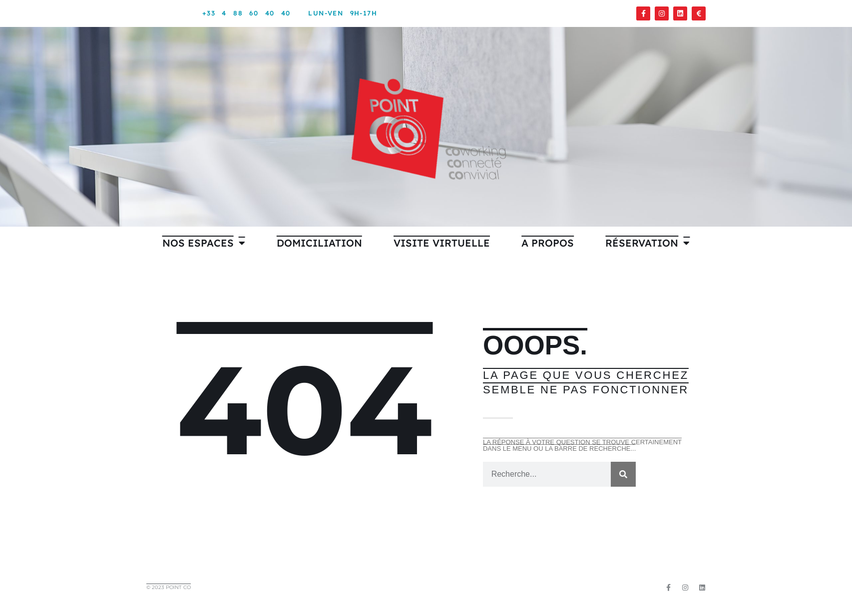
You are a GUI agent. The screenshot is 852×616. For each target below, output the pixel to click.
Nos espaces (204, 243)
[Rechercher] (623, 474)
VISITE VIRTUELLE (442, 243)
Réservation (647, 243)
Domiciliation (319, 243)
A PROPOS (548, 243)
